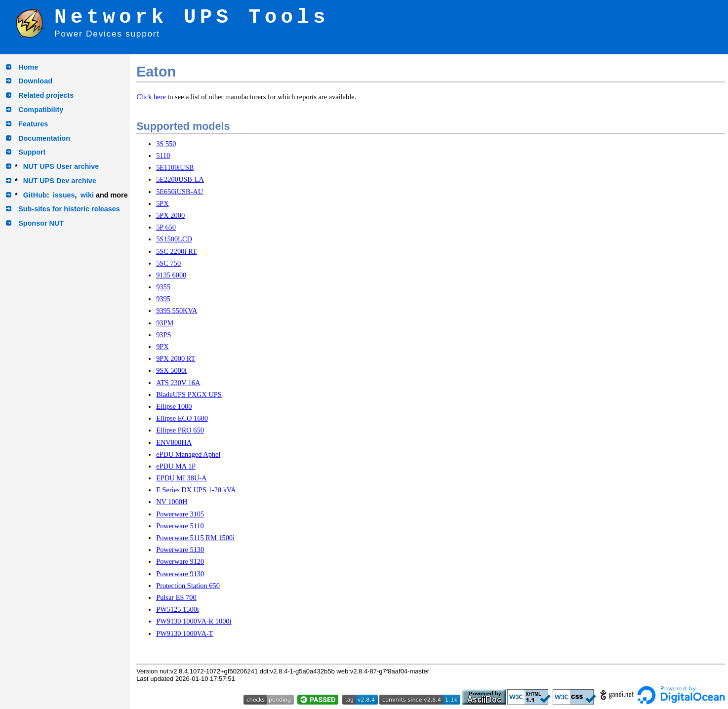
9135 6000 (171, 275)
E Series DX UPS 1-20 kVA (196, 490)
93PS (163, 335)
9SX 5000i (171, 370)
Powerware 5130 (180, 550)
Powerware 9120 (180, 561)
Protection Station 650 (188, 586)
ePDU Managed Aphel (188, 454)
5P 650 (166, 227)
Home (28, 67)
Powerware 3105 (180, 514)
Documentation (44, 138)
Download (35, 81)
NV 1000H (172, 502)
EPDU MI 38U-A (181, 478)
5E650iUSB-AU (180, 192)
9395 (163, 299)
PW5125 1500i (178, 609)
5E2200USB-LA (180, 179)
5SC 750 (168, 263)
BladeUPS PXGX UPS (189, 394)
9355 (163, 287)
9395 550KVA (177, 311)
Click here (151, 97)
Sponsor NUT (41, 223)
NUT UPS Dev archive (60, 181)
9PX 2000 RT (176, 358)
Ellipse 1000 (174, 406)
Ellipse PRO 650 (180, 430)
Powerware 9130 (180, 574)
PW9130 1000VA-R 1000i (194, 621)
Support (32, 152)
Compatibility (41, 110)
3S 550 (166, 144)
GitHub (35, 195)
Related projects (46, 95)
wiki (87, 195)
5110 (163, 156)
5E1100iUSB (175, 167)
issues (64, 195)
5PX (162, 203)
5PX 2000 (170, 215)
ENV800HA (174, 442)
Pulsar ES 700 (176, 597)
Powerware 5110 (180, 526)
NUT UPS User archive (61, 166)
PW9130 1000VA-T (184, 633)
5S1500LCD (174, 239)
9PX (162, 347)
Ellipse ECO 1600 (182, 418)
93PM (165, 323)
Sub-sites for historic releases (69, 209)
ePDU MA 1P (176, 466)
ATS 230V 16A (178, 383)
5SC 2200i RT (176, 251)
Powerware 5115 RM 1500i (195, 538)
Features (33, 124)
